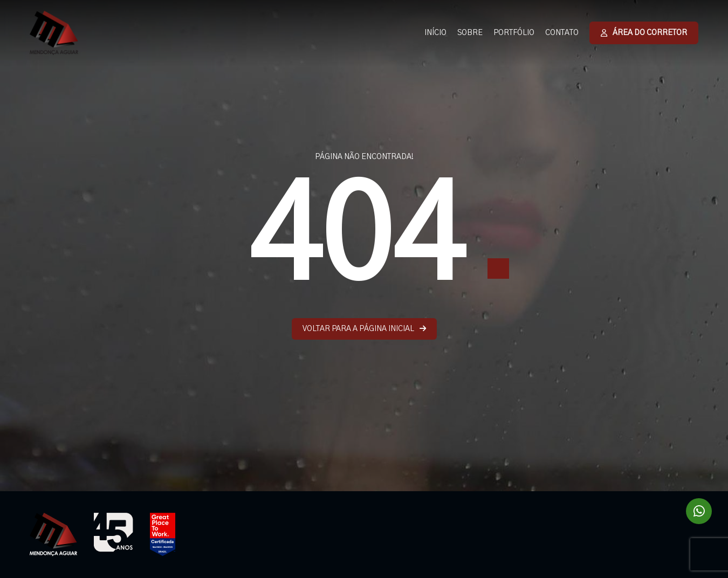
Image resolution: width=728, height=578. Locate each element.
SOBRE (470, 33)
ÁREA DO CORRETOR (644, 33)
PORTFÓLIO (514, 33)
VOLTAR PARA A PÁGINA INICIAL (364, 329)
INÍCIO (435, 33)
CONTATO (562, 33)
